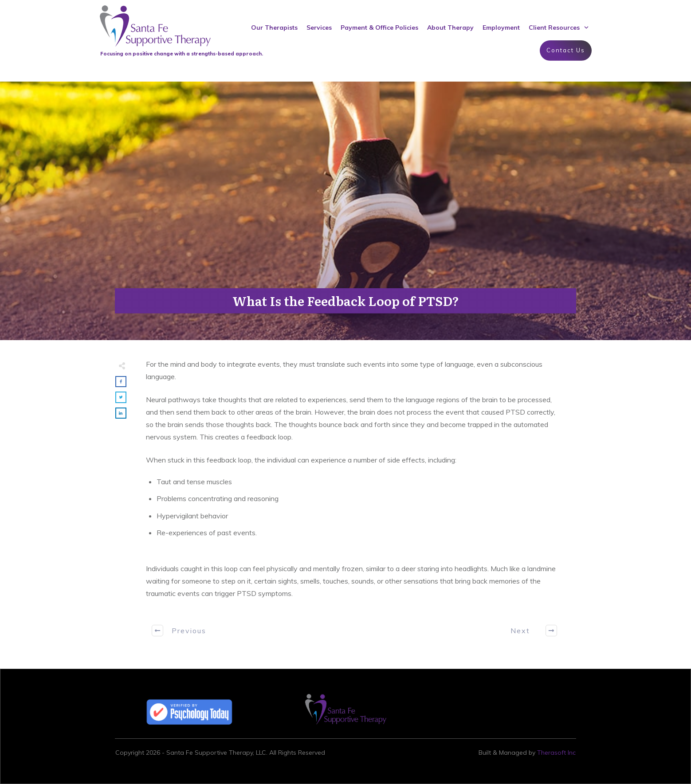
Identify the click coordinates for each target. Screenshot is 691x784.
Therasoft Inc (556, 753)
